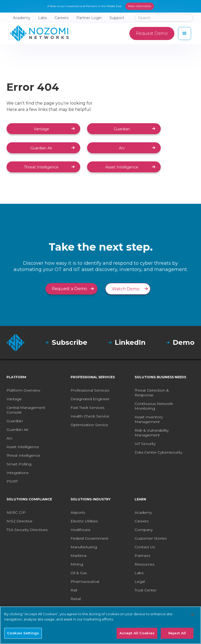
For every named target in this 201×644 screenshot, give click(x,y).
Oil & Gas (79, 573)
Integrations (18, 473)
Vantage (41, 129)
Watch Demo (126, 289)
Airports (78, 512)
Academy (143, 512)
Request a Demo (69, 289)
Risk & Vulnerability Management (152, 433)
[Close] (193, 615)
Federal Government (89, 538)
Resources (144, 564)
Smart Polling (19, 464)
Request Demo (152, 33)
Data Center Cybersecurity (158, 452)
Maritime (79, 556)
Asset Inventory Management (149, 419)
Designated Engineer (90, 399)
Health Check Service (90, 416)
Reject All (177, 633)
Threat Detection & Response (152, 393)
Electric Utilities (84, 521)
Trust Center (146, 590)
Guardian (122, 129)
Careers (142, 521)
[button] (185, 33)
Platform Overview (23, 390)
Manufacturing (84, 547)
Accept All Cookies (137, 633)
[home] (39, 33)
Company (144, 530)
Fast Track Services (87, 408)
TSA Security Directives (27, 530)
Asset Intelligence (122, 167)
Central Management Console (26, 410)
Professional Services (90, 390)
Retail (76, 599)
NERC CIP (16, 512)
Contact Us (145, 547)
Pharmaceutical (85, 581)
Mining (77, 564)
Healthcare (81, 530)
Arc (122, 148)
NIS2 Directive (19, 521)
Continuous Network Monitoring (154, 406)
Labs (139, 573)
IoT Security (145, 444)
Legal (140, 581)
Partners (142, 556)
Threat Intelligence (41, 167)
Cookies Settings (23, 633)
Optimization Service (89, 425)
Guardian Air (41, 148)
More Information (140, 6)
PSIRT (12, 481)
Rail (74, 590)
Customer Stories (151, 538)
